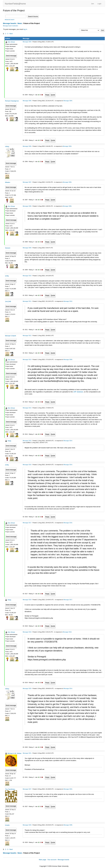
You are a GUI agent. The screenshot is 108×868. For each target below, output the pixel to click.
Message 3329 (27, 825)
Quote (53, 95)
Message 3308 (27, 206)
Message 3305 (27, 101)
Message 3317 (27, 523)
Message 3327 (27, 789)
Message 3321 (27, 753)
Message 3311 (27, 301)
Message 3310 (27, 276)
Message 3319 (27, 632)
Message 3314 (27, 408)
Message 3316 (27, 465)
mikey (7, 146)
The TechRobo (10, 789)
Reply (47, 95)
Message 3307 (27, 182)
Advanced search (10, 20)
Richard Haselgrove (12, 101)
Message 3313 (27, 360)
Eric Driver (11, 42)
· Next (11, 34)
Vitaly (9, 441)
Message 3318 (27, 600)
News (20, 23)
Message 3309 (27, 248)
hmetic (7, 825)
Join (92, 4)
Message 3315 (27, 441)
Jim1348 (8, 301)
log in (25, 29)
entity (7, 276)
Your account (52, 860)
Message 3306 (27, 146)
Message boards (10, 23)
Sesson (8, 248)
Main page (43, 860)
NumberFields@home (15, 4)
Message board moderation (11, 26)
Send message (11, 56)
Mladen (8, 182)
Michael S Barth (11, 336)
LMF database (78, 392)
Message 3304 (27, 42)
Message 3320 (27, 688)
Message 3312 (27, 336)
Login (99, 4)
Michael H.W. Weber (14, 753)
